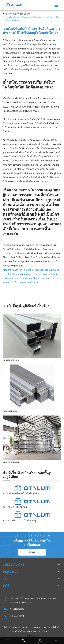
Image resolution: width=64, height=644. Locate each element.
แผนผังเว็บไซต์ (19, 631)
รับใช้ (6, 586)
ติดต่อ (32, 552)
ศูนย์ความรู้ (17, 14)
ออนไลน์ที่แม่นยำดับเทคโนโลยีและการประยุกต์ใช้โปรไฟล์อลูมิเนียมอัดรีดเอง (33, 19)
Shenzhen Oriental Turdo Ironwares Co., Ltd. (30, 627)
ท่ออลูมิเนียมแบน (11, 360)
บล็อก (26, 14)
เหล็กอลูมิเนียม (10, 411)
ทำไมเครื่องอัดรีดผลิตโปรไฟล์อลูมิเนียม (21, 493)
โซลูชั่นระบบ (10, 572)
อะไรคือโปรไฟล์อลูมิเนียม (15, 507)
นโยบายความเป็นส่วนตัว (38, 631)
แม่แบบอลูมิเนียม (11, 462)
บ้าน (8, 14)
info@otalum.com (13, 609)
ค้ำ (4, 579)
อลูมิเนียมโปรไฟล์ (13, 565)
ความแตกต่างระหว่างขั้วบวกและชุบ (20, 520)
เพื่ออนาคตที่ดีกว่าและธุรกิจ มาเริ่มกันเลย (32, 542)
